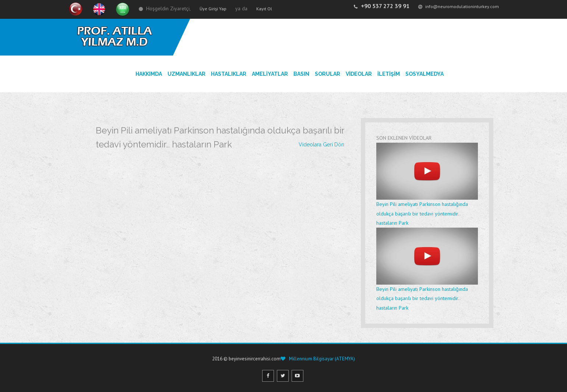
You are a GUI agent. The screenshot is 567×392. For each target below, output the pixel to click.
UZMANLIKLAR (186, 74)
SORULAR (327, 74)
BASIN (301, 74)
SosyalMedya (425, 74)
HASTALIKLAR (229, 74)
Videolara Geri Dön (321, 145)
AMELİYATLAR (270, 74)
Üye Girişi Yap (213, 9)
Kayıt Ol (264, 9)
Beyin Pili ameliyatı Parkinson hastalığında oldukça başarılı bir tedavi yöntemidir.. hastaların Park (427, 184)
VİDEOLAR (359, 74)
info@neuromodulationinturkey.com (459, 6)
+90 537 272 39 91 (382, 6)
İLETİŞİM (389, 74)
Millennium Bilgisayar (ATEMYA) (321, 359)
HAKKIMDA (149, 74)
